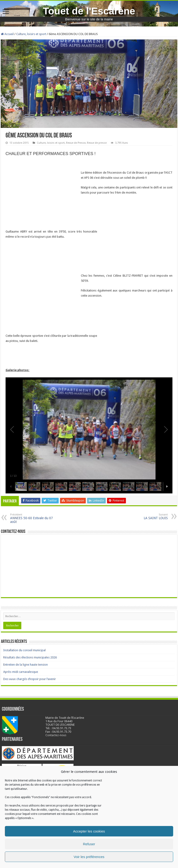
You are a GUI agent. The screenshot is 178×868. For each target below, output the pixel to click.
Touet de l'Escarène (89, 11)
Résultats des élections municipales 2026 (30, 657)
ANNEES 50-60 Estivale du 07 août (34, 518)
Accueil (7, 34)
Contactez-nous (56, 735)
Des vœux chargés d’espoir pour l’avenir (30, 679)
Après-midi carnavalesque (21, 672)
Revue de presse (97, 143)
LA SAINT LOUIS (144, 517)
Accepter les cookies (89, 831)
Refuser (89, 844)
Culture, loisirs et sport (31, 34)
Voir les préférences (89, 857)
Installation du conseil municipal (24, 650)
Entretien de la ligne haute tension (25, 665)
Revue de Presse (76, 143)
